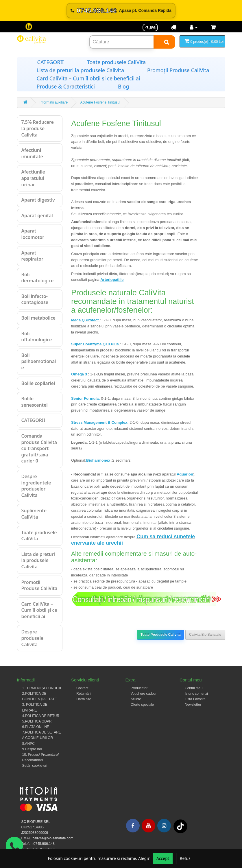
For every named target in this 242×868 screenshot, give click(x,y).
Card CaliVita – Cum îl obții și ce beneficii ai (88, 78)
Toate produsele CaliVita (116, 62)
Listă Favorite (195, 699)
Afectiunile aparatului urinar (33, 178)
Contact (82, 688)
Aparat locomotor (33, 234)
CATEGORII (51, 62)
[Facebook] (133, 826)
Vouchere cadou (143, 694)
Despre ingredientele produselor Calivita (36, 486)
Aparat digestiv (38, 200)
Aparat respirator (32, 256)
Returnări (83, 694)
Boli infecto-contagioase (35, 299)
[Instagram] (164, 826)
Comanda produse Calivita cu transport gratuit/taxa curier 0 (39, 448)
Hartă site (84, 699)
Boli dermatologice (38, 278)
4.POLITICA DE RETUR (41, 716)
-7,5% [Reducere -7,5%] (150, 27)
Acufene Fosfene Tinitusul (100, 102)
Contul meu (194, 688)
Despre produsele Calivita (33, 638)
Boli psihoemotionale (39, 361)
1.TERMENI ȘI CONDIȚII (42, 688)
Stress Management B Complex (99, 422)
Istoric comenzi (196, 694)
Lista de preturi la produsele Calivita (81, 70)
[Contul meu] (194, 27)
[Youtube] (148, 826)
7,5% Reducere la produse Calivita (38, 128)
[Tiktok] (180, 826)
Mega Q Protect (85, 320)
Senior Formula (85, 398)
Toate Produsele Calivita (161, 635)
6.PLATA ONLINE (36, 727)
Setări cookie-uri (35, 766)
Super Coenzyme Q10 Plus (95, 344)
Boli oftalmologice (37, 337)
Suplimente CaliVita (34, 514)
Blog (123, 86)
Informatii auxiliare (54, 102)
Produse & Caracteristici (66, 86)
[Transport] (174, 27)
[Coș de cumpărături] (213, 27)
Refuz (185, 858)
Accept (163, 858)
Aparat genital (37, 215)
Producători (140, 688)
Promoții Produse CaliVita (178, 70)
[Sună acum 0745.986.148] (121, 11)
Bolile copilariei (38, 383)
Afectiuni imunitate (32, 153)
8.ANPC (28, 744)
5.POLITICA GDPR (37, 721)
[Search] (164, 42)
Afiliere (136, 699)
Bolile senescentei (35, 402)
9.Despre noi (32, 749)
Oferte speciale (142, 705)
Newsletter (193, 705)
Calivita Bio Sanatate (205, 635)
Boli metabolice (38, 318)
